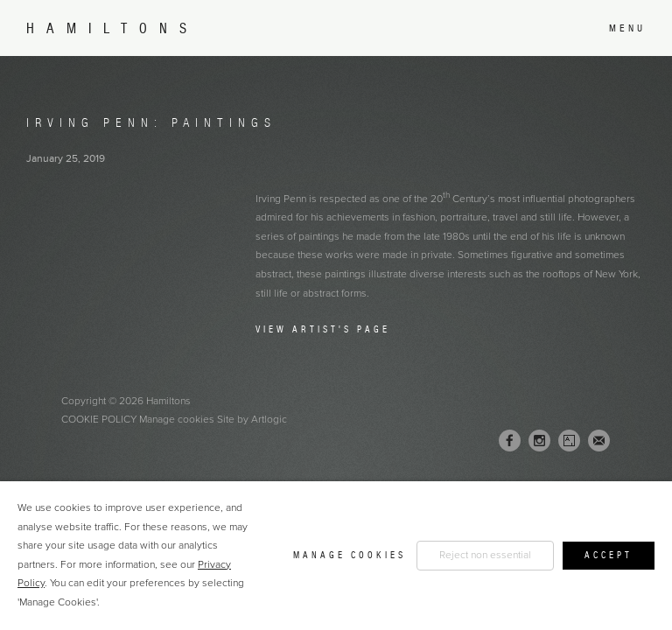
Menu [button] (627, 28)
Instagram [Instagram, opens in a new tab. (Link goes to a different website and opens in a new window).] (539, 441)
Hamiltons (112, 28)
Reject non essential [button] (485, 555)
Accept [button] (609, 555)
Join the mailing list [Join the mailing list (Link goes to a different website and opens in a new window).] (599, 441)
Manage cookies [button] (177, 419)
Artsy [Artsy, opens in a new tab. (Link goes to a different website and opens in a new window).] (569, 441)
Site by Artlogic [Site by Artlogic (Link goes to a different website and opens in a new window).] (252, 419)
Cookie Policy (99, 419)
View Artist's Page (323, 329)
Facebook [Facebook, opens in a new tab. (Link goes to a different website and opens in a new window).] (510, 441)
